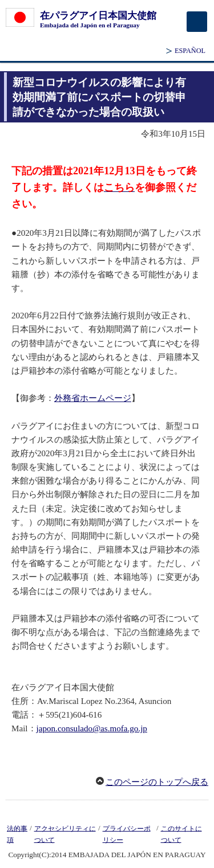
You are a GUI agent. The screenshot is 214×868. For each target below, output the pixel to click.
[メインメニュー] (197, 22)
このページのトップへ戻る (157, 782)
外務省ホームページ (93, 398)
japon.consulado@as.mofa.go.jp (92, 728)
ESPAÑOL (190, 51)
